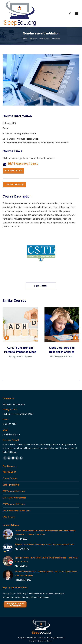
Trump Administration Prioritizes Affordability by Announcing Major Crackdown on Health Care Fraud (45, 533)
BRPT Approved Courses (14, 491)
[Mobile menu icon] (77, 14)
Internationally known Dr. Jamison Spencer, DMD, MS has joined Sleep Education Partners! (46, 574)
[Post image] (8, 534)
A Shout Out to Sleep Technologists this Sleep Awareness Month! (45, 545)
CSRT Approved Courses (14, 504)
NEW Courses (9, 517)
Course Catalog (10, 478)
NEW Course (27, 357)
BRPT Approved (15, 357)
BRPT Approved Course (23, 164)
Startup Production (45, 641)
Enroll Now (41, 286)
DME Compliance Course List (16, 511)
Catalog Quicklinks (11, 485)
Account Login (9, 472)
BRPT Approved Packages (14, 498)
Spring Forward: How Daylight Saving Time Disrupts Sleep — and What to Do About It (46, 560)
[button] (7, 338)
